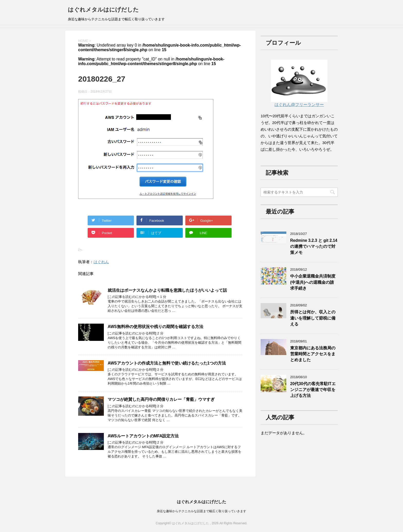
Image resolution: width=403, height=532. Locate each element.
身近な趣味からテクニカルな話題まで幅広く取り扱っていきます (201, 511)
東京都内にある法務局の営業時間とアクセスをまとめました (313, 354)
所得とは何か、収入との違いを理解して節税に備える (313, 318)
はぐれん (101, 262)
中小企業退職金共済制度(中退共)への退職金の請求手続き (313, 282)
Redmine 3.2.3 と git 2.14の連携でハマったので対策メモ (314, 246)
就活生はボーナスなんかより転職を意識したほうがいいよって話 (167, 290)
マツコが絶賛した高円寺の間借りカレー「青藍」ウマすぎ (161, 399)
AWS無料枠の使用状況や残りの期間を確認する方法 (155, 327)
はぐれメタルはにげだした (103, 10)
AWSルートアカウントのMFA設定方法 (143, 436)
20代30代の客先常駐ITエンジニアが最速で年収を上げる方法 (313, 390)
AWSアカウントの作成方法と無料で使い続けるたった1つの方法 (167, 363)
